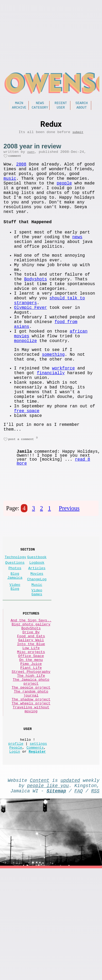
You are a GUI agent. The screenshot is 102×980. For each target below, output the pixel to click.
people (64, 193)
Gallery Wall (31, 716)
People (16, 848)
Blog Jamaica (15, 641)
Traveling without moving (31, 804)
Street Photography (31, 756)
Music (37, 652)
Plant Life (31, 751)
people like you (48, 889)
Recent (61, 104)
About (82, 109)
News (40, 104)
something (53, 398)
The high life (31, 761)
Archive (19, 109)
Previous (69, 567)
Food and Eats (31, 711)
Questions (15, 625)
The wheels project (31, 796)
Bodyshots (36, 307)
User (61, 109)
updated (70, 883)
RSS (95, 895)
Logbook (37, 625)
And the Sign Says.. (31, 691)
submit (78, 135)
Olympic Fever (30, 342)
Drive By (31, 706)
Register (37, 853)
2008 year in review (32, 149)
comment (15, 160)
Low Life (31, 726)
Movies (37, 639)
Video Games (37, 661)
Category (40, 109)
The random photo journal (31, 784)
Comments (35, 848)
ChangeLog (37, 645)
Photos (15, 632)
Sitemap (56, 895)
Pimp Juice (31, 746)
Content (40, 883)
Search (82, 104)
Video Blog (15, 654)
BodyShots (31, 701)
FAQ (79, 895)
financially (51, 420)
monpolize (25, 382)
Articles (37, 632)
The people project (31, 776)
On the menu (31, 741)
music (10, 187)
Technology (16, 619)
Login (15, 853)
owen (31, 155)
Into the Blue (31, 721)
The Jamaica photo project (31, 769)
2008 (21, 170)
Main (19, 104)
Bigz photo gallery (31, 696)
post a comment (21, 498)
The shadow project (31, 791)
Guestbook (37, 619)
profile (16, 843)
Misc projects (31, 731)
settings (38, 843)
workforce (63, 414)
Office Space (31, 736)
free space (27, 466)
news (77, 256)
